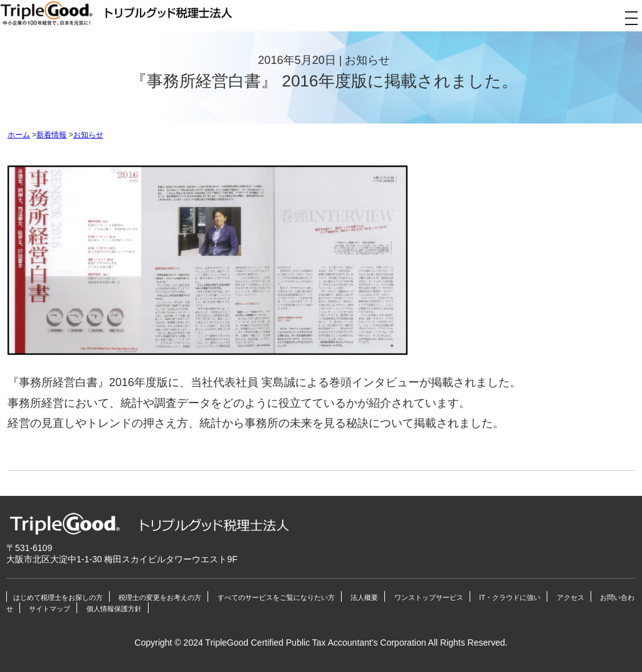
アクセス (571, 597)
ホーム (19, 135)
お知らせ (88, 135)
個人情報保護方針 (114, 609)
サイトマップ (50, 609)
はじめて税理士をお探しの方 (58, 597)
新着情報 (51, 135)
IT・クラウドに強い (510, 597)
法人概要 (364, 597)
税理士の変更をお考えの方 (160, 597)
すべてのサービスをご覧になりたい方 (276, 597)
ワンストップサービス (429, 597)
